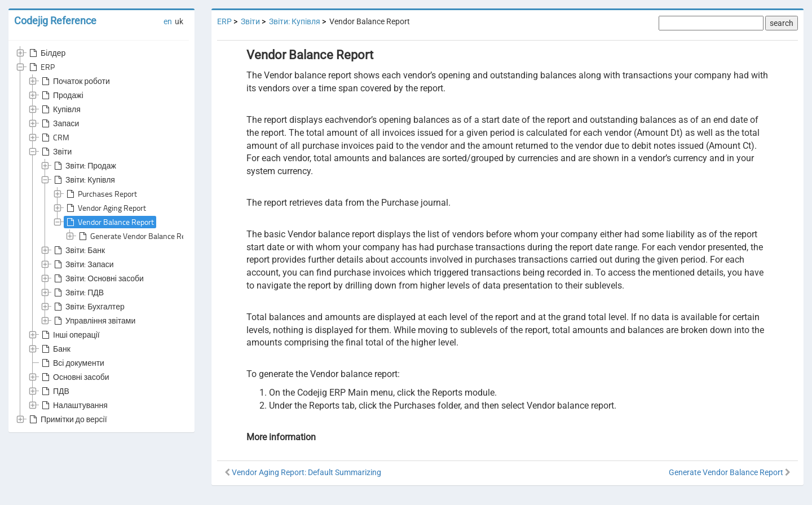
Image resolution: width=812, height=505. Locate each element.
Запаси (59, 123)
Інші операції (70, 335)
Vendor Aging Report (105, 208)
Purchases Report (101, 194)
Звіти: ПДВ (78, 293)
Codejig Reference (55, 21)
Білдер (46, 53)
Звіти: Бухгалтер (88, 307)
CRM (54, 138)
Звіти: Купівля (83, 180)
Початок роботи (75, 81)
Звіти (56, 152)
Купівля (60, 109)
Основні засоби (74, 377)
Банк (55, 349)
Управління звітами (94, 321)
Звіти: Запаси (83, 264)
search (782, 23)
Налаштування (74, 405)
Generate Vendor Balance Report (138, 236)
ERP (41, 67)
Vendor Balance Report (109, 222)
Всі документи (72, 363)
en (168, 21)
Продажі (61, 95)
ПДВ (54, 391)
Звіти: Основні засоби (98, 278)
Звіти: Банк (78, 250)
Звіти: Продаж (84, 166)
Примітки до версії (67, 419)
